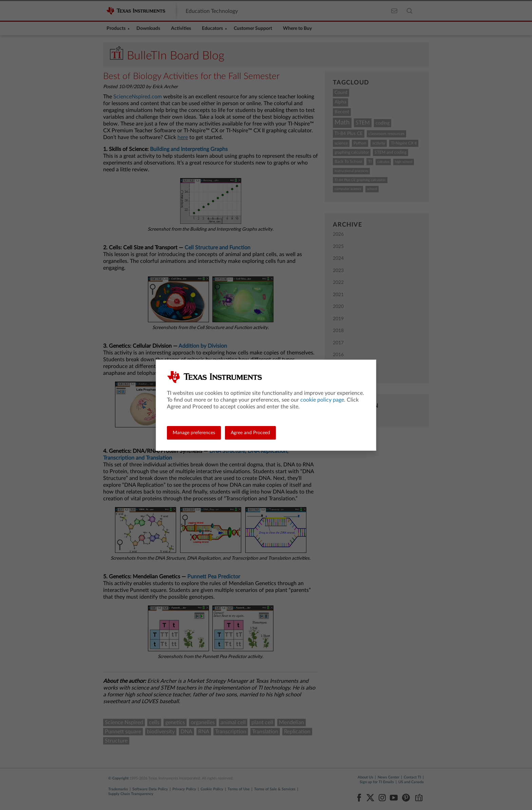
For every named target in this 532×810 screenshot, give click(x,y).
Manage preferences (194, 433)
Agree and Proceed (250, 433)
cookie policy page (322, 400)
